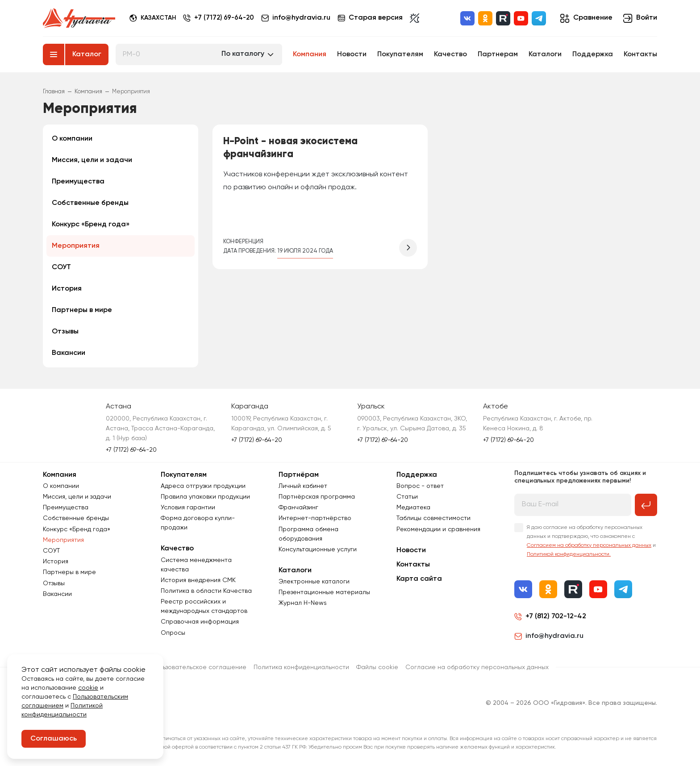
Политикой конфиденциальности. (569, 554)
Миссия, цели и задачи (92, 160)
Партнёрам (299, 475)
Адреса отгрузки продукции (203, 486)
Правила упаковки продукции (205, 497)
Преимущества (78, 182)
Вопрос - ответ (420, 486)
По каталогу (243, 54)
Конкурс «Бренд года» (91, 225)
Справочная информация (200, 622)
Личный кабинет (303, 486)
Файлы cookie (377, 667)
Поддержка (593, 54)
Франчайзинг (298, 508)
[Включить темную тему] (417, 18)
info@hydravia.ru (549, 636)
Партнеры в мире (82, 310)
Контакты (640, 54)
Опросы (173, 633)
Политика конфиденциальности (301, 667)
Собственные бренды (90, 203)
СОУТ (61, 267)
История (67, 289)
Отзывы (65, 332)
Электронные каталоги (314, 582)
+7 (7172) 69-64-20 (225, 18)
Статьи (407, 497)
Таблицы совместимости (433, 518)
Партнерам (498, 54)
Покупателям (400, 54)
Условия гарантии (188, 508)
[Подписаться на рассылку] (646, 505)
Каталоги (545, 54)
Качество (450, 54)
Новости (352, 54)
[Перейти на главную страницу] (79, 18)
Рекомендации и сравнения (438, 529)
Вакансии (69, 353)
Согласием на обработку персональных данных (589, 545)
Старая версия (373, 18)
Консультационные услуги (318, 550)
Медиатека (413, 508)
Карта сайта (419, 579)
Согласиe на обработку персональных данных (477, 667)
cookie (88, 688)
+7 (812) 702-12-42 (556, 616)
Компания (310, 54)
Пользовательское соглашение (199, 667)
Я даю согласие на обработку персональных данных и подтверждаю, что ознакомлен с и (591, 541)
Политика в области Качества (206, 591)
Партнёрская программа (317, 497)
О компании (72, 139)
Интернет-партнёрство (315, 518)
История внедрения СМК (198, 580)
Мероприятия (76, 246)
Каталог (87, 54)
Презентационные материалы (324, 592)
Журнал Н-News (303, 603)
